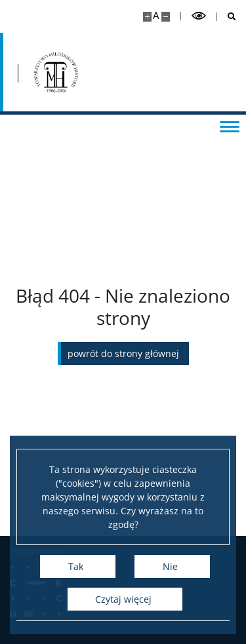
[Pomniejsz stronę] (166, 17)
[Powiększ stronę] (147, 17)
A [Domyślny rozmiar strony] (156, 15)
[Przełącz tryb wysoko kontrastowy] (199, 16)
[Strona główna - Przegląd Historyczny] (54, 72)
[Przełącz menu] (230, 126)
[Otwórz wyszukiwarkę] (227, 17)
